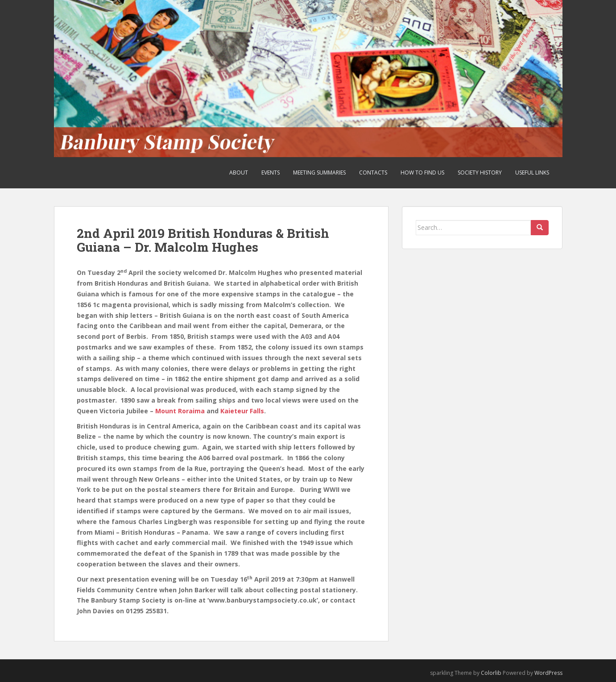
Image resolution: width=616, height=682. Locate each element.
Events (271, 173)
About (239, 173)
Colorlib (491, 673)
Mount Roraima (180, 411)
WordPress (548, 673)
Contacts (373, 173)
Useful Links (532, 173)
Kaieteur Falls (242, 411)
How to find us (422, 173)
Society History (480, 173)
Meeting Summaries (319, 173)
